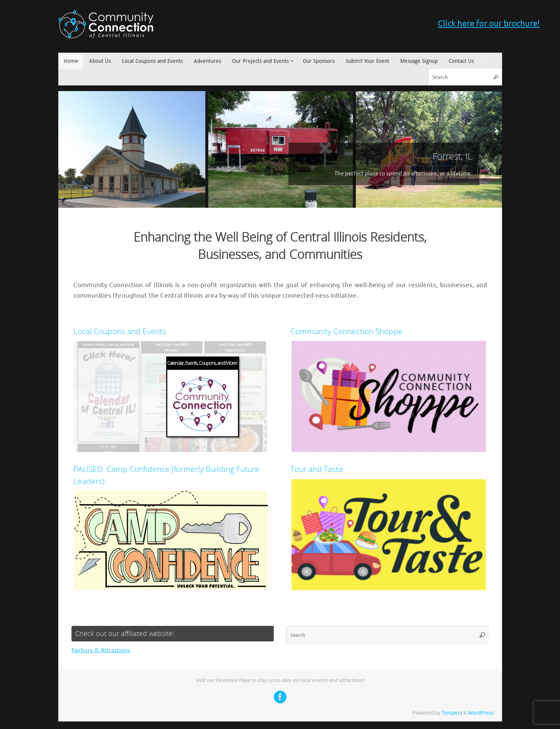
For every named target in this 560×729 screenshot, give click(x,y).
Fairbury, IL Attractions (101, 651)
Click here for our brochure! (489, 24)
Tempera (452, 713)
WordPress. (481, 713)
